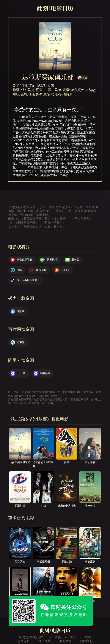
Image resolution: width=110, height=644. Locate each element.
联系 (88, 637)
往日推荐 (44, 641)
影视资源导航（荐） (33, 637)
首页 (58, 637)
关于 (73, 637)
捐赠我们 (86, 641)
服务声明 (65, 641)
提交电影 (24, 641)
